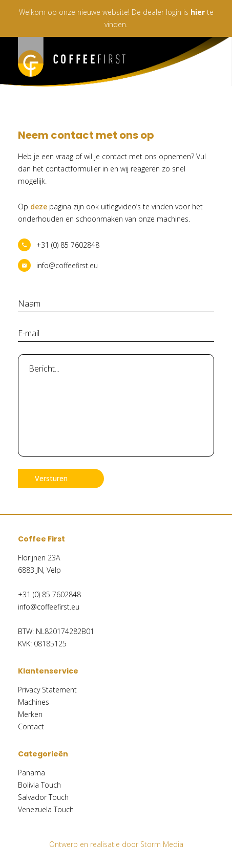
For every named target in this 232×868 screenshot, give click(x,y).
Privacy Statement (47, 690)
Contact (31, 726)
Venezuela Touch (46, 809)
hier (198, 12)
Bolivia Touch (39, 785)
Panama (31, 773)
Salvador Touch (43, 797)
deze (39, 207)
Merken (30, 714)
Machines (34, 702)
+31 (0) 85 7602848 (68, 245)
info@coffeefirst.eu (67, 265)
